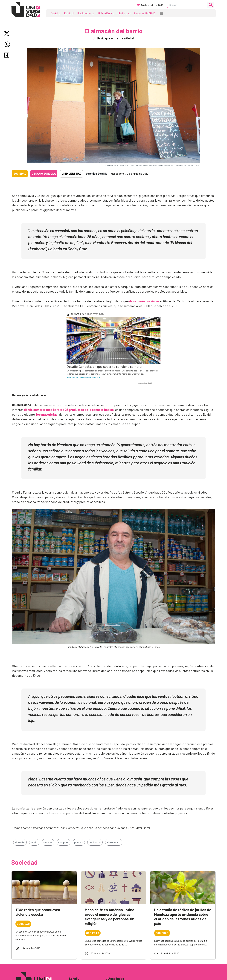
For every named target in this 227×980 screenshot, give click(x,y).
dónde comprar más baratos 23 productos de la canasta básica (69, 410)
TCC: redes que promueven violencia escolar (38, 912)
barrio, (34, 842)
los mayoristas (47, 414)
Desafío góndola (44, 174)
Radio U (69, 13)
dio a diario (144, 301)
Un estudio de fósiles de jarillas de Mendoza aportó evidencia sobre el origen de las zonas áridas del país (183, 917)
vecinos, (48, 842)
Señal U (56, 13)
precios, (79, 842)
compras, (64, 842)
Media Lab (124, 13)
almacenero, (114, 842)
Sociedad (20, 174)
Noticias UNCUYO (145, 13)
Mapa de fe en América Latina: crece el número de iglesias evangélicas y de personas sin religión (110, 917)
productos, (95, 842)
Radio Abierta (86, 13)
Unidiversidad (71, 174)
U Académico (106, 13)
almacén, (20, 842)
